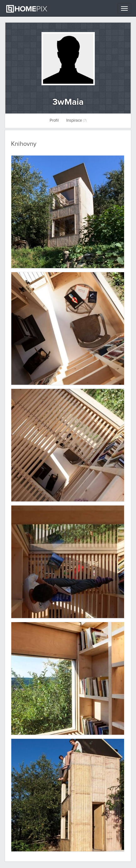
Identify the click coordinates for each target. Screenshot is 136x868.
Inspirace (76, 121)
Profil (54, 121)
